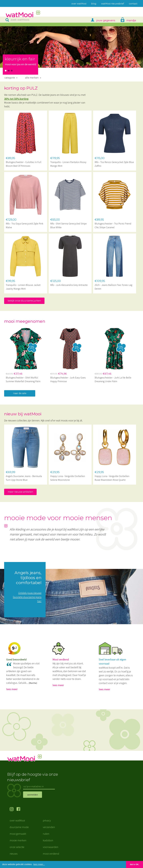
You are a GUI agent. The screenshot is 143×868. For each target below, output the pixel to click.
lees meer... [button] (39, 864)
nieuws (14, 854)
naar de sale (20, 393)
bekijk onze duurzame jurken (24, 301)
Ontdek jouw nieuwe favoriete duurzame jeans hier (27, 597)
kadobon (48, 840)
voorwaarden (51, 847)
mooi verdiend (51, 854)
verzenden (49, 827)
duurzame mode (19, 827)
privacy (47, 820)
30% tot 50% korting (16, 99)
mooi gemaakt (18, 834)
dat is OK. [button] (135, 864)
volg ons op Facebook (20, 809)
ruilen (46, 834)
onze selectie (17, 847)
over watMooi (17, 820)
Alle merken (32, 78)
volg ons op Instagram (13, 809)
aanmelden (33, 795)
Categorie (10, 78)
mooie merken (18, 840)
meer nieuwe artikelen (20, 492)
